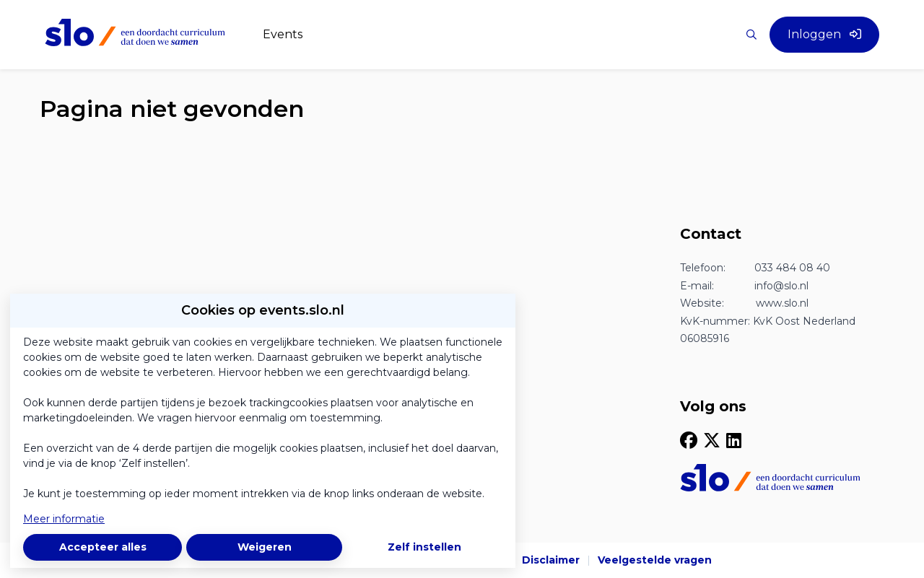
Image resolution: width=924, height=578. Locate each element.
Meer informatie (64, 519)
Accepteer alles (103, 547)
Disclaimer (551, 560)
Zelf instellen (424, 547)
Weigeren (265, 547)
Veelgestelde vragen (655, 560)
